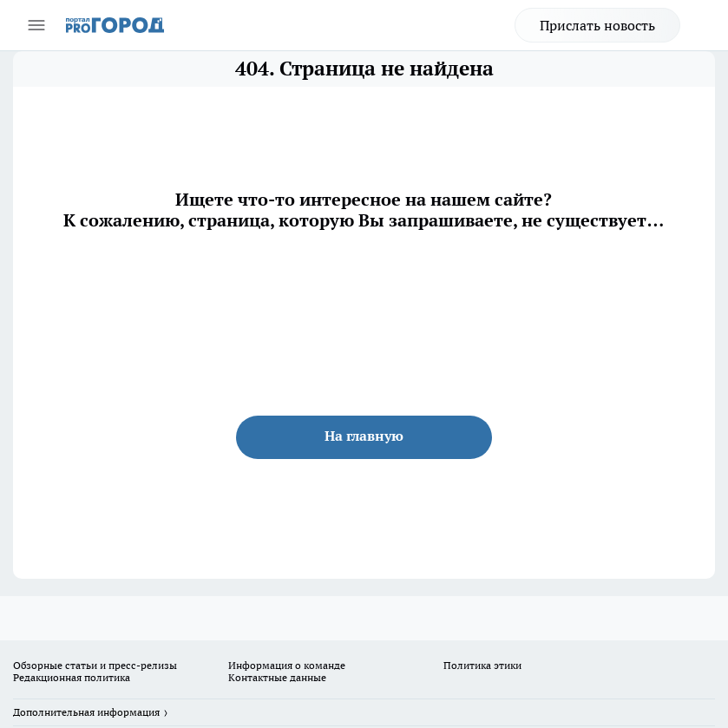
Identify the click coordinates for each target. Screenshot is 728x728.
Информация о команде (287, 665)
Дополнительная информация (86, 712)
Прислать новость (597, 25)
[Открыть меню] (36, 25)
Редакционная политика (72, 677)
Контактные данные (277, 677)
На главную (364, 436)
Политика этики (482, 665)
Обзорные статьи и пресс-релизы (95, 665)
